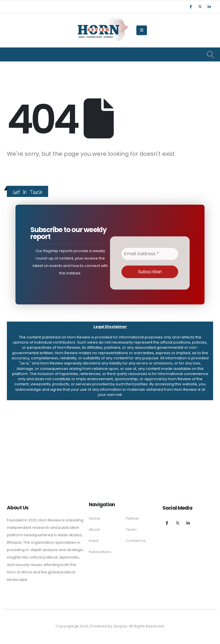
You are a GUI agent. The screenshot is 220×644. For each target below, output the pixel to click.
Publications (100, 552)
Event (94, 541)
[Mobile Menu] (142, 30)
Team (131, 530)
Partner (132, 518)
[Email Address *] (150, 254)
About (94, 530)
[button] (110, 361)
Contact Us (136, 541)
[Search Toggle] (211, 55)
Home (95, 518)
